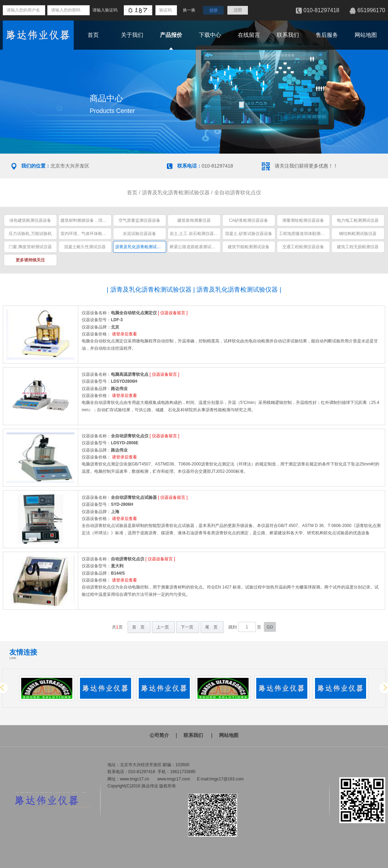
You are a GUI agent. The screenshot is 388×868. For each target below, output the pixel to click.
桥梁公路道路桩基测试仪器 (195, 247)
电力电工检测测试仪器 (358, 220)
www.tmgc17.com (173, 779)
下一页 (187, 627)
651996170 (371, 10)
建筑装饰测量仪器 (194, 220)
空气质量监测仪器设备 (139, 220)
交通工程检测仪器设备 (303, 247)
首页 (93, 35)
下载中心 (210, 35)
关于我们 (132, 35)
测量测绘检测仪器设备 (303, 220)
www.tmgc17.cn (135, 779)
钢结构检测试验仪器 (358, 234)
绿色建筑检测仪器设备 (30, 220)
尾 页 (211, 627)
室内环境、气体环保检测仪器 (88, 234)
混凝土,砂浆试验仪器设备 (248, 234)
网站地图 (366, 35)
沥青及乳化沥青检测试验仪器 (176, 192)
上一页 (163, 627)
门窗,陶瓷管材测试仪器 (30, 247)
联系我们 (288, 35)
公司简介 (159, 735)
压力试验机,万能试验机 (30, 234)
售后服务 (327, 35)
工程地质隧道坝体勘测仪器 (304, 234)
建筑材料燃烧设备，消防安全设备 (92, 220)
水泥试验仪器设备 (139, 234)
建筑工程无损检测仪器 (358, 247)
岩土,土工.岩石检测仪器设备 (196, 234)
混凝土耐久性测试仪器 (85, 247)
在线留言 (249, 35)
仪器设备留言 (173, 313)
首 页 (138, 627)
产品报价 (171, 35)
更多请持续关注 (30, 260)
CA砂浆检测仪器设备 (249, 220)
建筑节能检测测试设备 (249, 247)
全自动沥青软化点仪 (238, 192)
